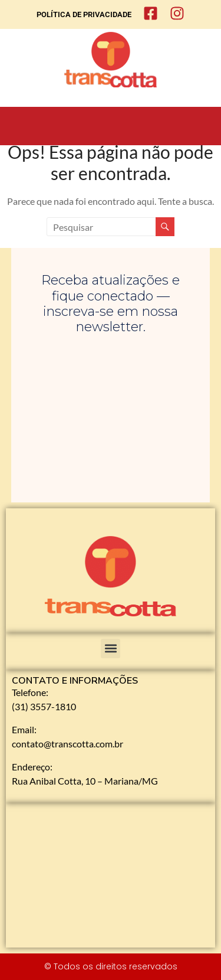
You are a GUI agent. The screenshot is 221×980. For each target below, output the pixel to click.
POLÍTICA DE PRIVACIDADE (84, 14)
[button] (111, 649)
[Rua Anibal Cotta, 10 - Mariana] (111, 875)
